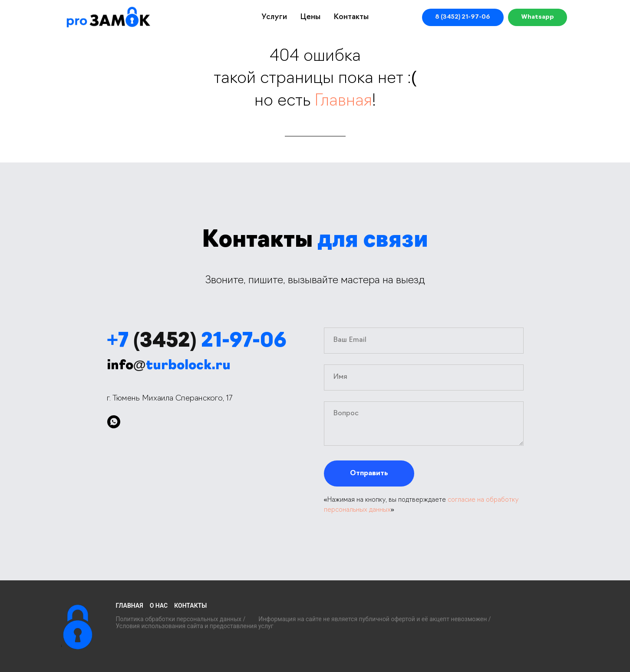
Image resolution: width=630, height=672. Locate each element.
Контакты (351, 17)
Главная (343, 101)
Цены (310, 17)
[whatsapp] (114, 422)
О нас (159, 606)
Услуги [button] (274, 17)
